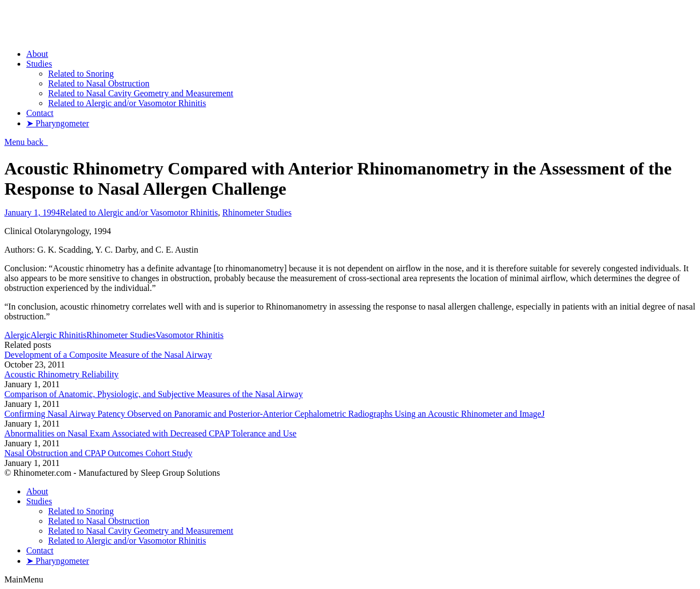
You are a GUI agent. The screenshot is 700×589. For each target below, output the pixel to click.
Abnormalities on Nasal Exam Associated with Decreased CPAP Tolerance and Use (150, 433)
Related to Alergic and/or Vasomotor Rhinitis (139, 212)
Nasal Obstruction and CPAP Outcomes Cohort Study (98, 453)
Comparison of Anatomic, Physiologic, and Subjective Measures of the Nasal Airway (154, 394)
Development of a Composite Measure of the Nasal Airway (108, 355)
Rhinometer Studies (257, 212)
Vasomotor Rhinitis (190, 335)
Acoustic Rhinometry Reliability (62, 374)
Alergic (17, 335)
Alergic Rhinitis (59, 335)
